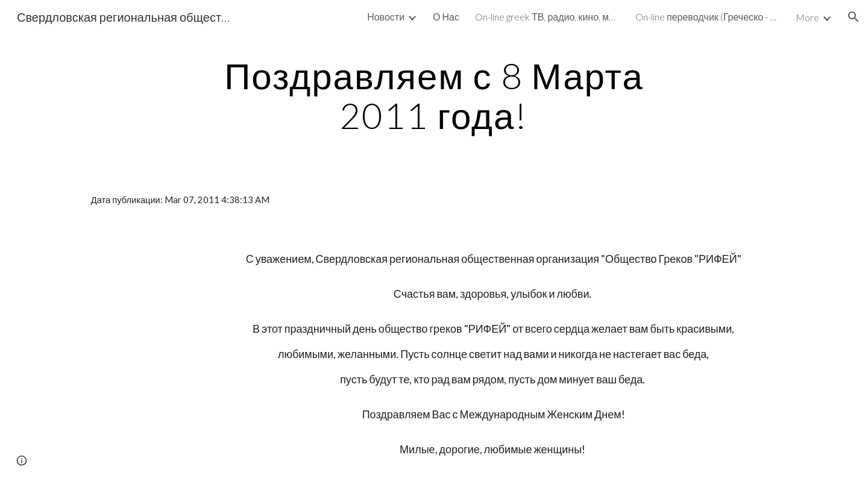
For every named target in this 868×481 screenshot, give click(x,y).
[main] (434, 95)
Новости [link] (386, 17)
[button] (854, 17)
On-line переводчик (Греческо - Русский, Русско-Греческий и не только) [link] (708, 17)
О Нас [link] (446, 17)
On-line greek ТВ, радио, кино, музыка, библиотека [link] (547, 17)
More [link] (807, 17)
